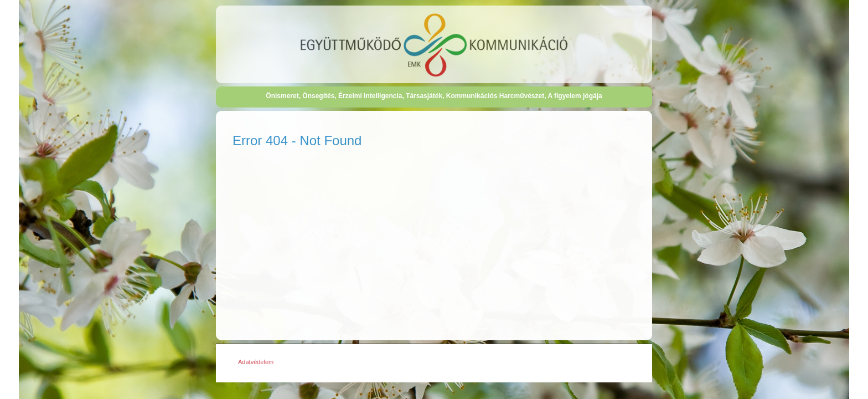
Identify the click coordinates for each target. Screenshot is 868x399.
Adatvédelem (256, 362)
